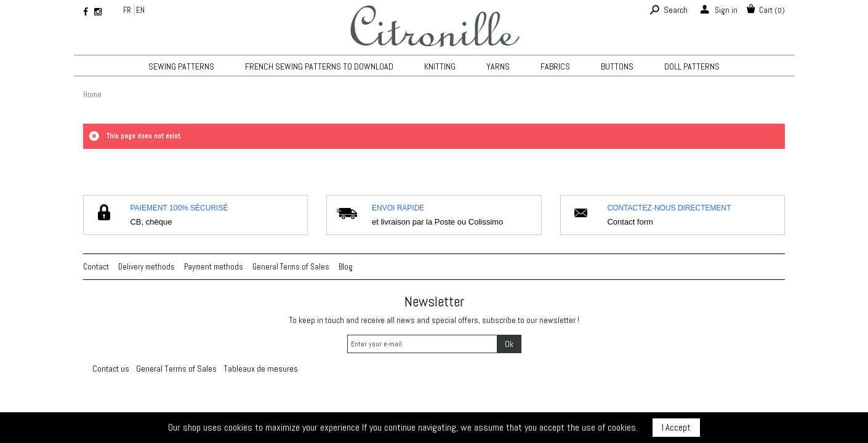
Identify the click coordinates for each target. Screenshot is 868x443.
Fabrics (555, 66)
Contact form (630, 222)
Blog (346, 267)
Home (92, 94)
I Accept (676, 427)
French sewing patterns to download (319, 66)
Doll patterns (692, 66)
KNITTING (440, 66)
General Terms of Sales (291, 267)
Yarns (498, 66)
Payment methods (214, 267)
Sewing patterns (181, 66)
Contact (96, 267)
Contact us (111, 369)
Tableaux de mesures (261, 369)
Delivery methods (147, 267)
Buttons (617, 66)
